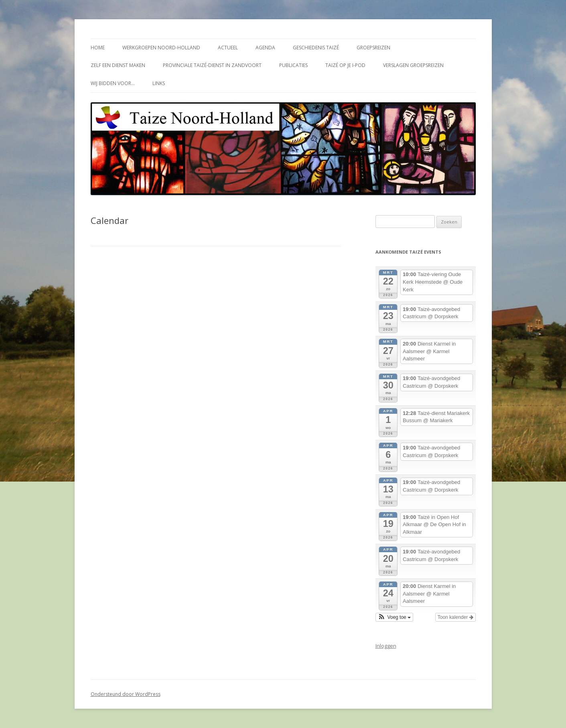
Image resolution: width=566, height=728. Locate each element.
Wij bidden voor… (113, 83)
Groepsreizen (373, 48)
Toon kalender (455, 617)
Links (159, 83)
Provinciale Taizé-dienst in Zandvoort (212, 65)
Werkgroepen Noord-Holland (161, 48)
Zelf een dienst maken (118, 65)
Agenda (265, 48)
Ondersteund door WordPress (126, 694)
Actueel (228, 48)
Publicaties (293, 65)
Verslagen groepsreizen (413, 65)
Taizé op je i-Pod (345, 65)
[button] (395, 617)
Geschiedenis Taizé (316, 48)
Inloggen (386, 646)
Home (98, 48)
